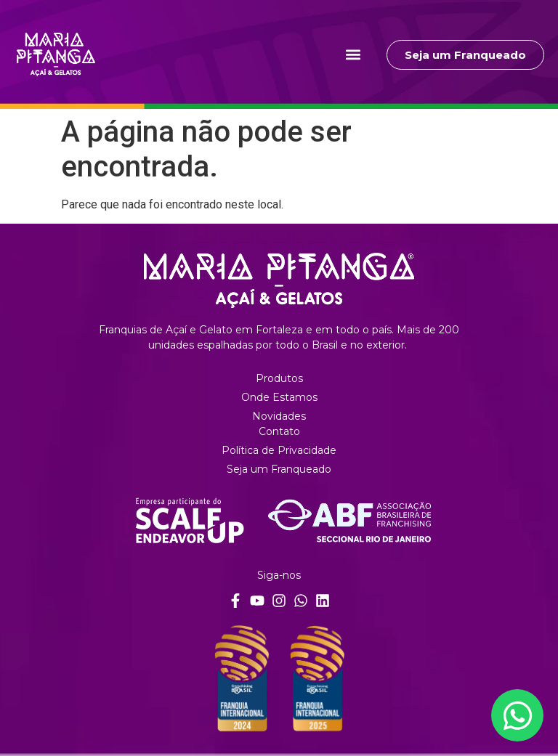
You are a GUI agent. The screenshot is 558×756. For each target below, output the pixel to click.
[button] (353, 55)
